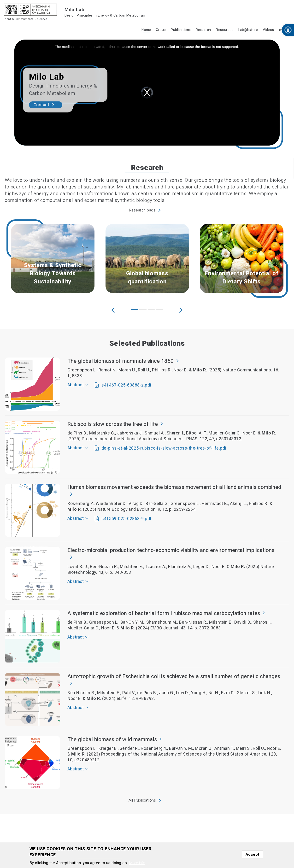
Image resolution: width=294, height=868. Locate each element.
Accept (253, 854)
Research (203, 30)
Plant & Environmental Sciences (26, 19)
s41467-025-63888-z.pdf (127, 385)
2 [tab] (143, 310)
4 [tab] (160, 310)
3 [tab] (151, 310)
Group (161, 30)
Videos (268, 30)
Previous (113, 310)
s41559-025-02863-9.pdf (127, 519)
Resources (225, 30)
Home (146, 30)
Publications (181, 30)
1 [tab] (135, 310)
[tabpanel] (53, 259)
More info (137, 863)
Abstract (76, 385)
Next (181, 310)
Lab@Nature (248, 30)
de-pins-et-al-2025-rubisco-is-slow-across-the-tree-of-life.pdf (164, 448)
